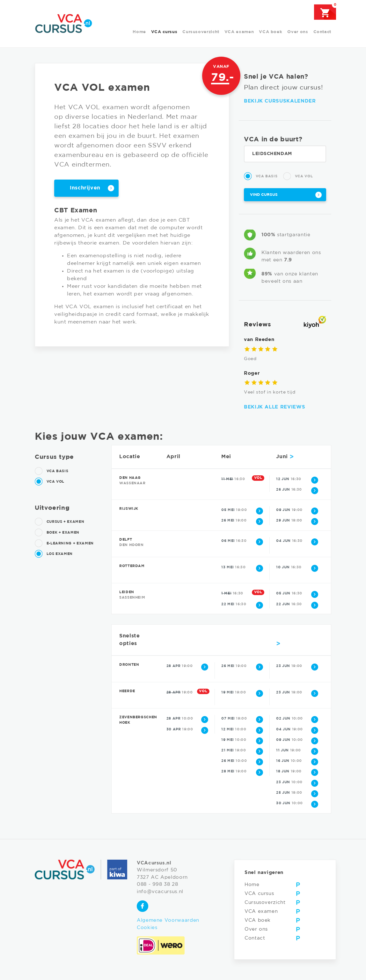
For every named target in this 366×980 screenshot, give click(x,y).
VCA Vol (298, 176)
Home (139, 32)
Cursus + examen (59, 522)
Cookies (147, 928)
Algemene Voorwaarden (168, 920)
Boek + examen (57, 533)
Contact (322, 32)
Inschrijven (85, 188)
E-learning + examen (64, 543)
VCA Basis (261, 176)
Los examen (54, 554)
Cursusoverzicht (201, 32)
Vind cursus (264, 195)
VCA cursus (164, 32)
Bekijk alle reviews (274, 407)
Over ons (298, 32)
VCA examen (239, 32)
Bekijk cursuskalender (280, 101)
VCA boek (271, 32)
